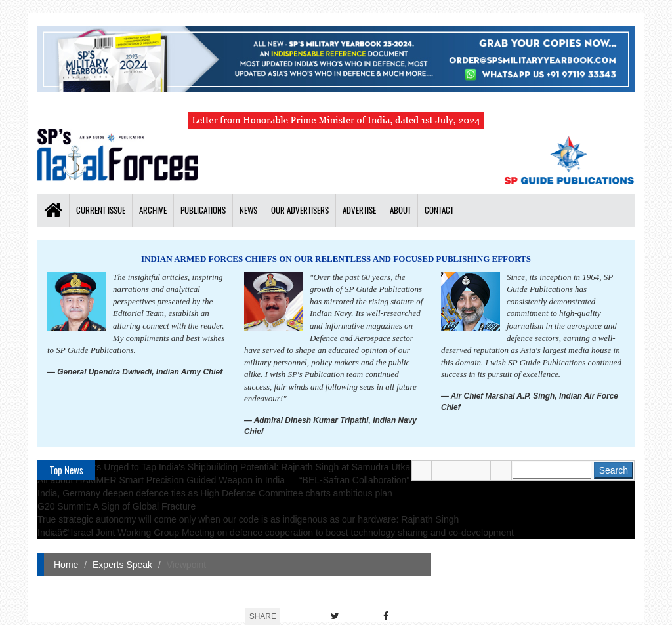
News (248, 210)
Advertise (359, 210)
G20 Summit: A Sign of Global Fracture (116, 506)
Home (66, 565)
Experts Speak (122, 565)
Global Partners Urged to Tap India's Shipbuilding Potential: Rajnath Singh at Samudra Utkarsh (230, 467)
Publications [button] (203, 210)
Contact (439, 210)
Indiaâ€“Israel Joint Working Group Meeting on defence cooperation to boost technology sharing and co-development (276, 533)
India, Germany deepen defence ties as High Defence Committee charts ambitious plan (215, 493)
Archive (153, 210)
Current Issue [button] (101, 210)
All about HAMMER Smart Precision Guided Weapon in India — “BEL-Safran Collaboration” (223, 480)
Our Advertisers (300, 210)
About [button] (400, 210)
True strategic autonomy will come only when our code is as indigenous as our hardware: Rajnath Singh (248, 519)
